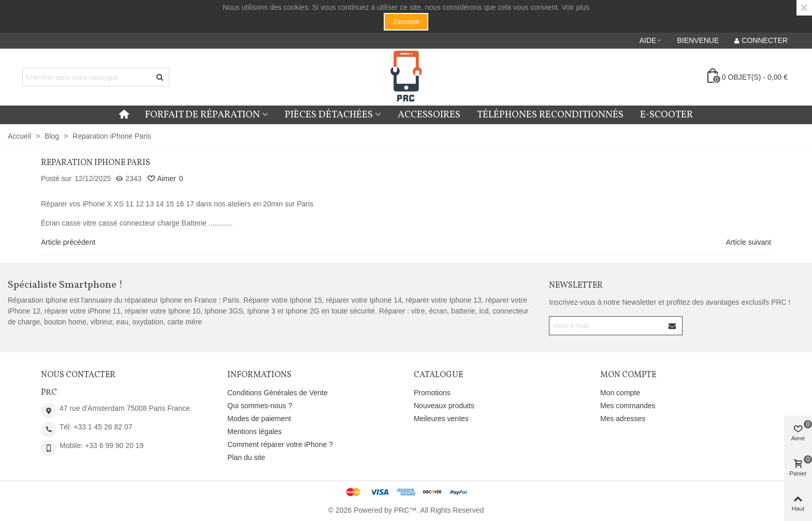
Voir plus (575, 7)
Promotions (432, 393)
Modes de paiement (259, 419)
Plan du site (246, 457)
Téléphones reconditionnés (550, 115)
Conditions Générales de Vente (278, 393)
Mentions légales (255, 431)
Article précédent (68, 242)
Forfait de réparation (202, 115)
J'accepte (406, 22)
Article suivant (749, 242)
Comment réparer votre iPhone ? (280, 444)
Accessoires (429, 115)
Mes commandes (628, 406)
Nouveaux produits (444, 406)
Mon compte (620, 393)
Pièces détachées (329, 115)
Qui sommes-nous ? (260, 406)
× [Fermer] (804, 8)
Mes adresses (623, 419)
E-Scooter (666, 115)
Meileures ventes (441, 419)
